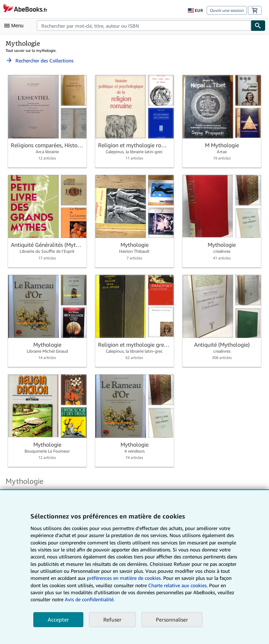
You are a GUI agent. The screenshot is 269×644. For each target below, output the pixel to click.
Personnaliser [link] (172, 619)
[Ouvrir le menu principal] (15, 26)
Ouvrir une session (227, 10)
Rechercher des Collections (40, 60)
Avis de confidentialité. (90, 599)
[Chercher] (258, 26)
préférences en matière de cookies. (124, 578)
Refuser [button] (112, 619)
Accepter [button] (58, 619)
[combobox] (144, 26)
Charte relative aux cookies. (179, 585)
